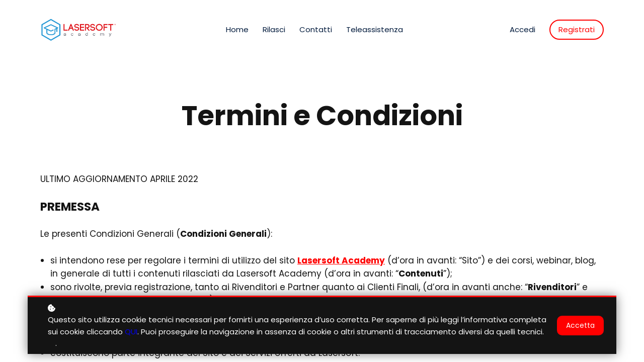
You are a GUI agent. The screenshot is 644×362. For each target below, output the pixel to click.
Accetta (580, 328)
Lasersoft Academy (341, 260)
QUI (131, 335)
